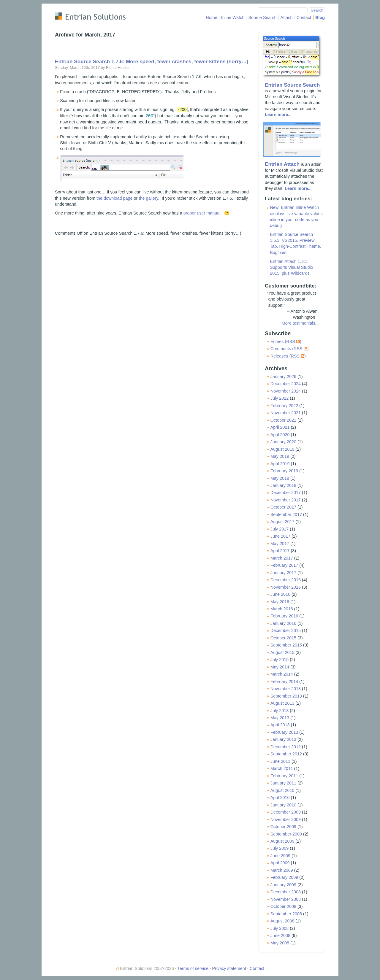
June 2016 (280, 594)
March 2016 (282, 609)
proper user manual (202, 213)
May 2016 (280, 602)
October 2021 (283, 420)
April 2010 (280, 798)
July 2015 (280, 660)
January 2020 (283, 442)
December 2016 (286, 580)
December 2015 (286, 630)
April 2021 (280, 427)
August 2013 (282, 703)
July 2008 (280, 928)
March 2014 (282, 674)
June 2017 (280, 536)
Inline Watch (233, 18)
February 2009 (284, 877)
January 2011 (283, 783)
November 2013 (286, 689)
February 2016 (284, 616)
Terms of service (193, 968)
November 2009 (286, 819)
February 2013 (284, 732)
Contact (304, 18)
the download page (115, 198)
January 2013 (283, 739)
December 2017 (286, 493)
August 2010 (282, 790)
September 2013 (286, 696)
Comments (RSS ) (290, 349)
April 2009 (280, 863)
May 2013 (280, 718)
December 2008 (286, 892)
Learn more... (278, 115)
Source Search (262, 18)
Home (211, 18)
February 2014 (284, 682)
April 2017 (280, 551)
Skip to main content (74, 7)
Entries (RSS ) (286, 342)
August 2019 (282, 449)
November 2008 (286, 899)
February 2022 (284, 406)
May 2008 (280, 943)
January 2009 (283, 885)
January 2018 (283, 485)
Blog (320, 18)
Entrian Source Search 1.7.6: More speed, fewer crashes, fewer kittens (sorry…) (152, 61)
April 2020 (280, 435)
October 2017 (283, 507)
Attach (287, 18)
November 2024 (286, 391)
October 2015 (283, 638)
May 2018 (280, 478)
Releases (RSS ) (288, 356)
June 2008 (280, 935)
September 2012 (286, 754)
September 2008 (286, 914)
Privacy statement (229, 968)
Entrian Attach (282, 164)
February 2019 (284, 471)
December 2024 (286, 384)
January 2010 (283, 805)
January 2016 (283, 623)
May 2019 (280, 456)
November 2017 (286, 500)
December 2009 (286, 812)
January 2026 (283, 377)
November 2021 (286, 413)
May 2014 (280, 667)
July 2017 (280, 529)
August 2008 (282, 921)
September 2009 (286, 834)
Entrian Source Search (292, 85)
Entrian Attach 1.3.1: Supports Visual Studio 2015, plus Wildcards (291, 267)
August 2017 (282, 522)
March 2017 (282, 558)
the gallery (148, 198)
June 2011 (280, 761)
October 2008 (283, 906)
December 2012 (286, 747)
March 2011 (282, 768)
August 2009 (282, 841)
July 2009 (280, 848)
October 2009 (283, 827)
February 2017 (284, 565)
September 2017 (286, 514)
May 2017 (280, 544)
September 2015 (286, 645)
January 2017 (283, 573)
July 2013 (280, 711)
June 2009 (280, 856)
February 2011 (284, 776)
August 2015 (282, 652)
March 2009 (282, 870)
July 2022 (280, 398)
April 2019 (280, 464)
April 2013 (280, 725)
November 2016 (286, 587)
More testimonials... (300, 323)
